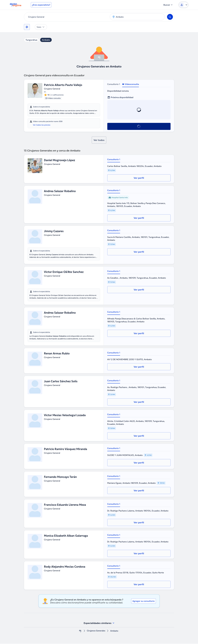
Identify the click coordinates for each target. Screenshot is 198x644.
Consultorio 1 (114, 84)
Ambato (46, 40)
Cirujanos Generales (96, 631)
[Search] (170, 17)
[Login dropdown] (183, 5)
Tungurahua (31, 40)
